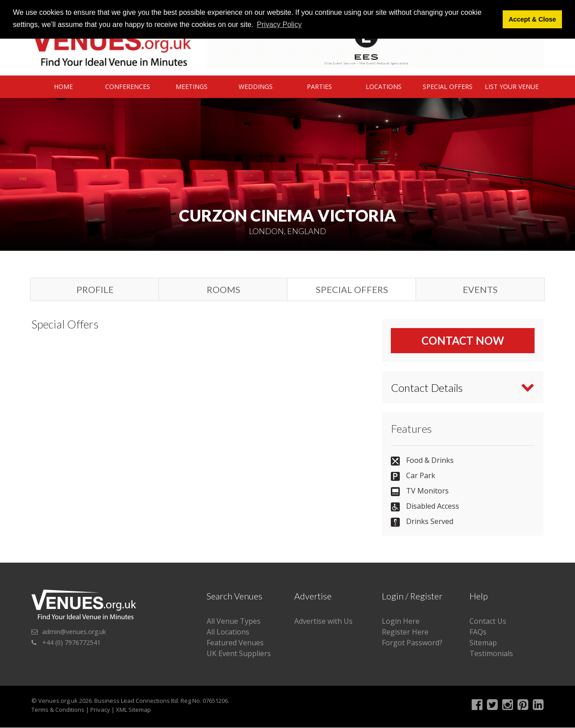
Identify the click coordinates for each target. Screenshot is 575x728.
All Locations (228, 632)
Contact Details (427, 388)
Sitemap (483, 643)
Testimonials (491, 654)
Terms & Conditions (58, 710)
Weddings (256, 87)
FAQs (478, 632)
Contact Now (463, 340)
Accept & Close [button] (532, 19)
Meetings (192, 87)
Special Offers (448, 87)
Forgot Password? (412, 643)
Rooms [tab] (223, 289)
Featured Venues (235, 643)
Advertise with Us (323, 621)
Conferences (128, 87)
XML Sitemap (133, 710)
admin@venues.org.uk (74, 632)
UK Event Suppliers (239, 654)
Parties (319, 87)
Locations (384, 87)
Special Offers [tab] (352, 289)
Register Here (405, 632)
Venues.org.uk (58, 701)
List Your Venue (512, 87)
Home (63, 87)
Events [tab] (480, 289)
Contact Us (488, 621)
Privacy (100, 710)
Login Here (401, 621)
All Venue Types (234, 621)
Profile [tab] (95, 289)
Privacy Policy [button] (279, 24)
